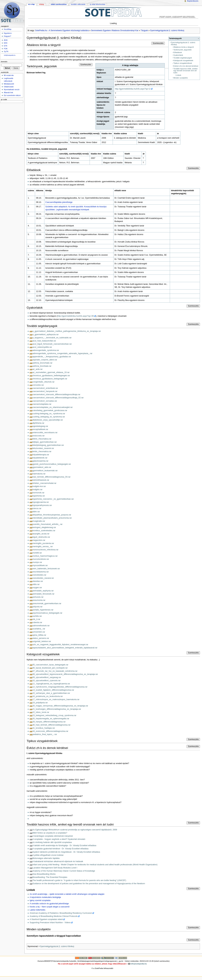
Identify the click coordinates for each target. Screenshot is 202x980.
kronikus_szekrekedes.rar (44, 531)
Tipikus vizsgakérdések (183, 63)
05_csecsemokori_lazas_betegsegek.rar (50, 665)
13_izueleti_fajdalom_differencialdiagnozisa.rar (53, 690)
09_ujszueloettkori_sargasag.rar (47, 677)
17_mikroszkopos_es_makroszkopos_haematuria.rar (56, 699)
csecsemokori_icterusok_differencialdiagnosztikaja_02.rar (58, 398)
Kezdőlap (8, 29)
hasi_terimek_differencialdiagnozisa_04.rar (52, 477)
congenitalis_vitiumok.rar (44, 382)
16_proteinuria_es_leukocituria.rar (48, 696)
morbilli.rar (37, 553)
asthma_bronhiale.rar (42, 366)
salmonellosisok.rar (41, 626)
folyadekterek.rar (40, 458)
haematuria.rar (39, 474)
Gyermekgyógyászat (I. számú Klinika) (167, 30)
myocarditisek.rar (40, 565)
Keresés (4, 62)
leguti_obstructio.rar (41, 537)
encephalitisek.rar (40, 429)
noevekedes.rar (39, 575)
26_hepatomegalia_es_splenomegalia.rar (51, 719)
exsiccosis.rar (39, 436)
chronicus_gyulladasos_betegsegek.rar (50, 379)
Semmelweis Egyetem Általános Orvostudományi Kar (115, 30)
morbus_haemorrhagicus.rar (45, 556)
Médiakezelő (9, 84)
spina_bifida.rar (39, 635)
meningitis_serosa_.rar (43, 547)
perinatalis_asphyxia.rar (43, 591)
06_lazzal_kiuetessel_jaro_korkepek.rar (50, 668)
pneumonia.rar (39, 600)
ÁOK (6, 40)
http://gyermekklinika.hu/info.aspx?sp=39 (76, 316)
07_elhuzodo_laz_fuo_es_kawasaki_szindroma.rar (55, 671)
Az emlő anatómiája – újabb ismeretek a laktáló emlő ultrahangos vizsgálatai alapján (67, 894)
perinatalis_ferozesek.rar (43, 594)
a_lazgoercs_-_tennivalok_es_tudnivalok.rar (52, 338)
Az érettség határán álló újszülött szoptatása (52, 842)
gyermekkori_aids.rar (42, 467)
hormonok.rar (38, 493)
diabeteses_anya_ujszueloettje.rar (48, 420)
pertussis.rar (38, 597)
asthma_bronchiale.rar (42, 363)
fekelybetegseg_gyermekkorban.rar (48, 445)
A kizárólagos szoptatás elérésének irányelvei (53, 836)
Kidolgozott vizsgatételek (183, 60)
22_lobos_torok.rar (41, 712)
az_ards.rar (38, 369)
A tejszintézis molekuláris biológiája (45, 897)
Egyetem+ (8, 33)
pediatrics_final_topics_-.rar (45, 734)
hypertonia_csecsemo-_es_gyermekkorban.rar (53, 499)
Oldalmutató (9, 87)
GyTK (6, 51)
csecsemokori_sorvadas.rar (45, 401)
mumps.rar (37, 562)
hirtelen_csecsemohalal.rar (45, 483)
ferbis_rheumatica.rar (42, 451)
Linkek (179, 75)
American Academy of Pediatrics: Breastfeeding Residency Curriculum (61, 913)
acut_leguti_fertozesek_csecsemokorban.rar (52, 344)
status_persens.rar (41, 638)
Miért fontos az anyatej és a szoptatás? (50, 833)
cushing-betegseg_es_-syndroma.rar (49, 414)
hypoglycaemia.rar (41, 502)
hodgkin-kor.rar (39, 486)
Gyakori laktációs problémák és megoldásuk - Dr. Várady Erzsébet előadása (66, 852)
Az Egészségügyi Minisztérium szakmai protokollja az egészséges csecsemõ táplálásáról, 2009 (75, 830)
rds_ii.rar (36, 619)
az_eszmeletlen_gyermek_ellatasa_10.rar (51, 372)
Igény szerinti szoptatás (40, 900)
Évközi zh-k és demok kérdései (186, 66)
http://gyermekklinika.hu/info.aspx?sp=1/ (133, 89)
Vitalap (41, 4)
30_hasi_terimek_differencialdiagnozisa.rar (52, 725)
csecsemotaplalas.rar (42, 404)
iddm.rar (36, 512)
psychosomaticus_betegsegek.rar (47, 613)
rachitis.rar (37, 616)
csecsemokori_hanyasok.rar (45, 391)
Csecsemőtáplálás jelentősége (59, 202)
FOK (6, 49)
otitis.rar (36, 584)
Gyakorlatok (178, 55)
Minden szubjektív (181, 78)
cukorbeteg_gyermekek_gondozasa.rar (50, 410)
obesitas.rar (38, 581)
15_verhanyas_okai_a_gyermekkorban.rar (51, 693)
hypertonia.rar (39, 496)
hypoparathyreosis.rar (42, 505)
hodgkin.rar (37, 490)
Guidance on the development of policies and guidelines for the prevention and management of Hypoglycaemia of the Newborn (89, 884)
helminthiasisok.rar (41, 480)
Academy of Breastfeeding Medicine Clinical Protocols (54, 916)
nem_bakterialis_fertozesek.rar (46, 569)
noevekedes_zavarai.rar (43, 578)
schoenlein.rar (39, 632)
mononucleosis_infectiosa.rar (45, 550)
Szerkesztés (158, 43)
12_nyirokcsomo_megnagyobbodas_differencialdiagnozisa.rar (60, 687)
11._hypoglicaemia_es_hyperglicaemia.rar (51, 684)
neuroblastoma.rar (41, 572)
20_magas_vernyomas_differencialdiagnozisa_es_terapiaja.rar (60, 706)
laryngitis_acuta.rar (41, 534)
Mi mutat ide (9, 75)
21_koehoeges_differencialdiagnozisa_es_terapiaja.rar (57, 709)
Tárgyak (144, 30)
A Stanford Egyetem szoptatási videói (46, 919)
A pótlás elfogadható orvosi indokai (48, 855)
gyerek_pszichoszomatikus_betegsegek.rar (52, 464)
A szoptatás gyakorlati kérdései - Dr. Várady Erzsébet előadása (61, 849)
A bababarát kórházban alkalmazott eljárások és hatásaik (58, 861)
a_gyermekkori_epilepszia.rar (46, 335)
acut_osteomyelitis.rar (42, 347)
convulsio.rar (38, 385)
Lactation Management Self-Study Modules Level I (55, 868)
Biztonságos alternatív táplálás (46, 858)
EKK (6, 43)
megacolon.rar (39, 540)
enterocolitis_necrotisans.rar (45, 433)
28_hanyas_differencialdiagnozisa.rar (49, 722)
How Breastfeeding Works (44, 874)
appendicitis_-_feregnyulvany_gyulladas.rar (52, 357)
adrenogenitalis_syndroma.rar (46, 350)
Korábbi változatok (78, 4)
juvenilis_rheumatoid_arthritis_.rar (48, 524)
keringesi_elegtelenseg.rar (44, 527)
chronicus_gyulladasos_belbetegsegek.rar (51, 376)
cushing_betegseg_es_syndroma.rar (49, 417)
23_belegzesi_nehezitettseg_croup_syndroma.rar (54, 715)
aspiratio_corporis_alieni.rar (45, 360)
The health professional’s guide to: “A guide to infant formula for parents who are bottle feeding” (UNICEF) (79, 880)
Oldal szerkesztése (59, 4)
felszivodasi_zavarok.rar (43, 448)
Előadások (178, 52)
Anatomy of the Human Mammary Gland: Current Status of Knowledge (64, 871)
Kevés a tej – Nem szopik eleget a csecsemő (50, 907)
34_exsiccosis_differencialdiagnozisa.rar (50, 731)
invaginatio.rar (39, 521)
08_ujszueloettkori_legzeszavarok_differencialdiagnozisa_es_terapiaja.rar (65, 674)
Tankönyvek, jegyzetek (183, 50)
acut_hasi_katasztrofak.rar (44, 341)
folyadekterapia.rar (41, 455)
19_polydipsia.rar (40, 703)
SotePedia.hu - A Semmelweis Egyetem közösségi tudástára (62, 30)
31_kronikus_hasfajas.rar (44, 728)
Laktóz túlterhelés (37, 910)
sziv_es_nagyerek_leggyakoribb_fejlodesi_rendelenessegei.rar (60, 645)
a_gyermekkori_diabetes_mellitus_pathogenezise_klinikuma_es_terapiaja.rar (67, 331)
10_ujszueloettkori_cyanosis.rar (47, 681)
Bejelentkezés (193, 1)
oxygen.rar (37, 588)
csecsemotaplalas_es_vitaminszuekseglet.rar (53, 407)
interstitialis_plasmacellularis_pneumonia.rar (52, 518)
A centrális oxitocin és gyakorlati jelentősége (49, 904)
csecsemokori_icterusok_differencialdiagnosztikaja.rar (56, 394)
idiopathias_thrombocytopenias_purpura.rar (52, 515)
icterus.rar (37, 508)
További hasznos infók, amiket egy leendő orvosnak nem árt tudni (185, 71)
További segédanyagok (183, 58)
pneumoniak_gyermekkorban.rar (47, 604)
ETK (6, 46)
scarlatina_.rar (39, 629)
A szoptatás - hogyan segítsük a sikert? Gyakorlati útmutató (59, 839)
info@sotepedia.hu (10, 55)
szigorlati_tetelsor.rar (42, 641)
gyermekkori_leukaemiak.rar (45, 471)
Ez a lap (31, 4)
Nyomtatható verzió (12, 90)
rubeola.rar (37, 622)
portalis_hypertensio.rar (43, 610)
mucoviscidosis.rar (41, 559)
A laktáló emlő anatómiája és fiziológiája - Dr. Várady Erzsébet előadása (64, 846)
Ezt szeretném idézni (12, 95)
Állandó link (8, 93)
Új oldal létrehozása (97, 4)
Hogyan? (7, 36)
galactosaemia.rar (40, 461)
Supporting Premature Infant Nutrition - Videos (50, 923)
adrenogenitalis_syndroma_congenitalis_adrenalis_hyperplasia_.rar (62, 353)
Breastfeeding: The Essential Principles (50, 877)
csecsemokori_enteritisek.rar (45, 388)
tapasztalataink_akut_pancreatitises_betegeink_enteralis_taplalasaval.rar (65, 648)
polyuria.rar (37, 607)
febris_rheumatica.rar (42, 439)
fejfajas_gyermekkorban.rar (45, 442)
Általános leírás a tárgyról (184, 47)
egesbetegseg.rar (40, 426)
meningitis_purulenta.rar (43, 543)
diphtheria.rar (38, 423)
